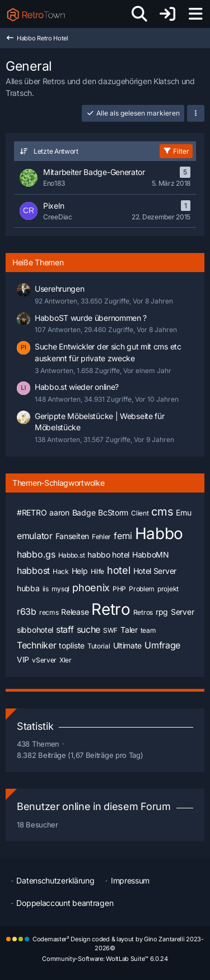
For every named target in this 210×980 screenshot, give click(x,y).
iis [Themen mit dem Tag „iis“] (46, 589)
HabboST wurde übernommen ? (91, 318)
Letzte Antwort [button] (56, 151)
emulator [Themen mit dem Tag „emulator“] (35, 536)
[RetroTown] (36, 14)
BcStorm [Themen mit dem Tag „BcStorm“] (113, 512)
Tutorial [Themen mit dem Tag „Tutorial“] (99, 646)
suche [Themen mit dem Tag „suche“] (89, 629)
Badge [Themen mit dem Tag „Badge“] (84, 512)
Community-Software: (105, 959)
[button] (196, 113)
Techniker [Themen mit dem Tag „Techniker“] (36, 645)
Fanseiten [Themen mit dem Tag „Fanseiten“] (72, 536)
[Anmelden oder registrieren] (167, 14)
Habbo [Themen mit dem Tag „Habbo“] (159, 533)
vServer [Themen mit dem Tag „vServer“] (44, 660)
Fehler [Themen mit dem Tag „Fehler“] (101, 537)
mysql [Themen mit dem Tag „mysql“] (61, 589)
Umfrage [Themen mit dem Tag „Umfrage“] (162, 645)
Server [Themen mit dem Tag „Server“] (182, 612)
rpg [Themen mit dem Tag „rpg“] (162, 612)
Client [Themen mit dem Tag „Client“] (140, 513)
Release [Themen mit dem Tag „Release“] (75, 612)
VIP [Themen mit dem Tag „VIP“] (23, 659)
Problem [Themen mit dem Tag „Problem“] (142, 589)
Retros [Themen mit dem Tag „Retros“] (143, 612)
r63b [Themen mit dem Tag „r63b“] (27, 611)
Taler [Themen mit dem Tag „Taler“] (129, 630)
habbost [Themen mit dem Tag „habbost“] (33, 570)
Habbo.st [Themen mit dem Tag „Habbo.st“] (72, 555)
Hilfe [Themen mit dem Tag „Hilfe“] (98, 571)
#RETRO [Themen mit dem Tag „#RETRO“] (32, 512)
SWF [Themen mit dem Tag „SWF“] (110, 630)
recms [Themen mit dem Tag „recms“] (49, 612)
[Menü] (195, 14)
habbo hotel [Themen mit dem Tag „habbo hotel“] (108, 555)
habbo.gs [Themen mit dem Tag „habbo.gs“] (36, 554)
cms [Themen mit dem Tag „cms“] (162, 512)
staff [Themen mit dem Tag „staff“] (65, 629)
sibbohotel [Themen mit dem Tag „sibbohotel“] (35, 630)
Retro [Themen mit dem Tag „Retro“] (111, 609)
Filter (176, 151)
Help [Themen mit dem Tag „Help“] (80, 571)
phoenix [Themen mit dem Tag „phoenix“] (91, 588)
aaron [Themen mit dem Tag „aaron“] (59, 512)
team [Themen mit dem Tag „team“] (148, 630)
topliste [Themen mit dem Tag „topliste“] (72, 645)
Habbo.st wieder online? (77, 387)
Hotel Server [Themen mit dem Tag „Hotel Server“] (155, 571)
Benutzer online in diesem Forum (94, 806)
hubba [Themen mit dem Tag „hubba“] (28, 588)
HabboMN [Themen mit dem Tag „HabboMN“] (151, 555)
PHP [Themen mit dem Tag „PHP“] (119, 589)
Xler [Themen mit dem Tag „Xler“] (66, 660)
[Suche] (139, 14)
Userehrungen (59, 289)
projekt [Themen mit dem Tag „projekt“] (168, 589)
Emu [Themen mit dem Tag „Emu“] (183, 512)
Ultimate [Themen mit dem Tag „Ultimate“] (128, 645)
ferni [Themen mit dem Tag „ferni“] (123, 536)
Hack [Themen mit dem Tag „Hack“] (61, 571)
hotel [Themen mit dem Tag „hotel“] (119, 570)
